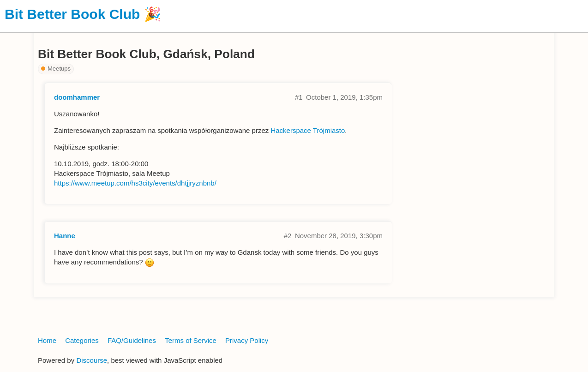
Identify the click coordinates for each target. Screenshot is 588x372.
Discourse (92, 360)
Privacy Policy (247, 340)
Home (47, 340)
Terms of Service (191, 340)
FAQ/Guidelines (132, 340)
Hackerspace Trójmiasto (308, 130)
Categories (82, 340)
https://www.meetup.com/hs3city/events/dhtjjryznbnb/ (135, 183)
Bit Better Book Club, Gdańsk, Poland (146, 54)
